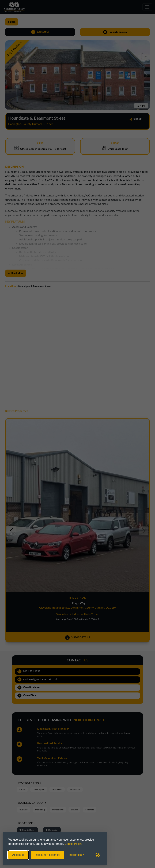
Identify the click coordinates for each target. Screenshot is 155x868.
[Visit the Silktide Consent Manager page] (98, 855)
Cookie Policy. (73, 844)
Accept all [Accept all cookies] (18, 855)
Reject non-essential (47, 855)
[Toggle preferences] (75, 855)
